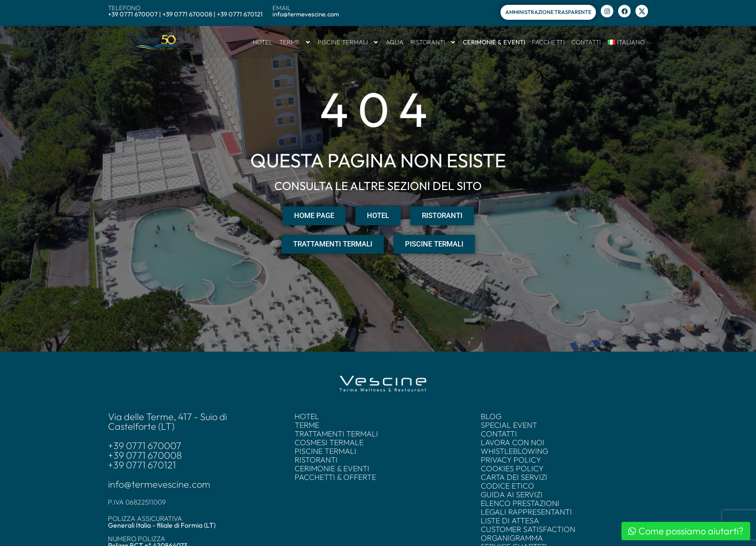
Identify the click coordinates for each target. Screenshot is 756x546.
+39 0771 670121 (142, 465)
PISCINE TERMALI (348, 42)
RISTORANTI (433, 42)
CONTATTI (586, 42)
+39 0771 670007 (145, 446)
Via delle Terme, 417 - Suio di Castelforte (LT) (168, 422)
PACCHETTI (548, 42)
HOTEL (263, 42)
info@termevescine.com (159, 484)
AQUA (395, 42)
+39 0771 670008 (145, 455)
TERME (295, 42)
